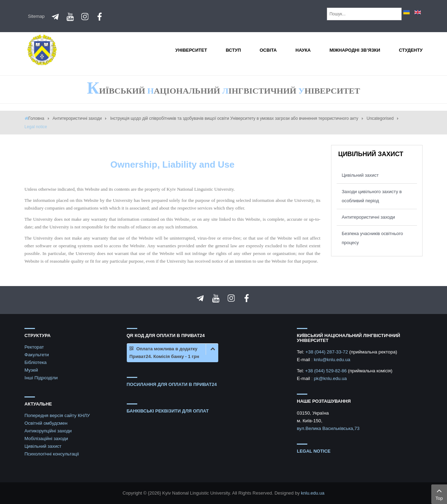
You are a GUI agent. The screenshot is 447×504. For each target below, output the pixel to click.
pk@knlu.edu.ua (330, 378)
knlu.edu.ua (313, 493)
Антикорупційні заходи (48, 431)
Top (439, 494)
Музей (31, 370)
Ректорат (34, 347)
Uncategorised (380, 118)
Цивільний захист (360, 175)
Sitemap (36, 16)
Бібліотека (36, 362)
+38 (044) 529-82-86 (327, 371)
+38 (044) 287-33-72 (327, 352)
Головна (36, 118)
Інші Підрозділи (41, 378)
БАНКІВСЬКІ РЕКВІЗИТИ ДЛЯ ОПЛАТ (168, 411)
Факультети (37, 355)
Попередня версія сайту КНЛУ (57, 415)
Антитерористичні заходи (77, 118)
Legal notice (314, 451)
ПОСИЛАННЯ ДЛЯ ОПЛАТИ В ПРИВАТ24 (172, 384)
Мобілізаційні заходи (46, 439)
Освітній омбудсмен (46, 423)
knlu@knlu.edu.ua (332, 360)
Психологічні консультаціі (52, 454)
